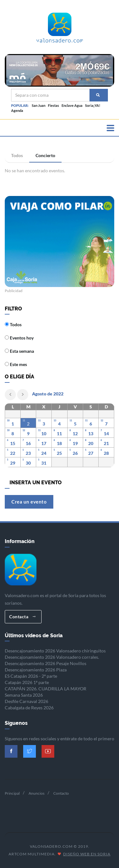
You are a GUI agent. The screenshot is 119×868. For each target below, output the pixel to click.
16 (28, 443)
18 (59, 443)
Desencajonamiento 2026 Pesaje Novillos (46, 663)
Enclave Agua (72, 105)
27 (91, 453)
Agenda (17, 110)
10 (44, 434)
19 (75, 443)
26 (75, 453)
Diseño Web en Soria (87, 854)
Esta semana (19, 351)
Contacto (61, 793)
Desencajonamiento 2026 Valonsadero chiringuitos (55, 651)
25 (59, 453)
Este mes (16, 364)
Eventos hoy (19, 338)
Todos (17, 155)
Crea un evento (29, 502)
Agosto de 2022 (48, 394)
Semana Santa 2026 (24, 695)
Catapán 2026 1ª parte (27, 682)
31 (44, 463)
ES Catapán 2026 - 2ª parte (31, 676)
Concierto (45, 155)
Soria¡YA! (93, 105)
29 (13, 463)
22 (13, 453)
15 (13, 443)
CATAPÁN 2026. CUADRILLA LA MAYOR (46, 689)
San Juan (39, 105)
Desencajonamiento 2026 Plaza (36, 670)
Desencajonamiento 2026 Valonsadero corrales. (52, 657)
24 (44, 453)
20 (91, 443)
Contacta (22, 617)
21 (106, 443)
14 (106, 434)
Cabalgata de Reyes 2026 (29, 708)
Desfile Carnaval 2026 (26, 701)
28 (106, 453)
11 (59, 434)
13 (91, 434)
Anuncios (36, 793)
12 (75, 434)
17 (44, 443)
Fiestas (53, 105)
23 (28, 453)
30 (28, 463)
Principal (12, 793)
